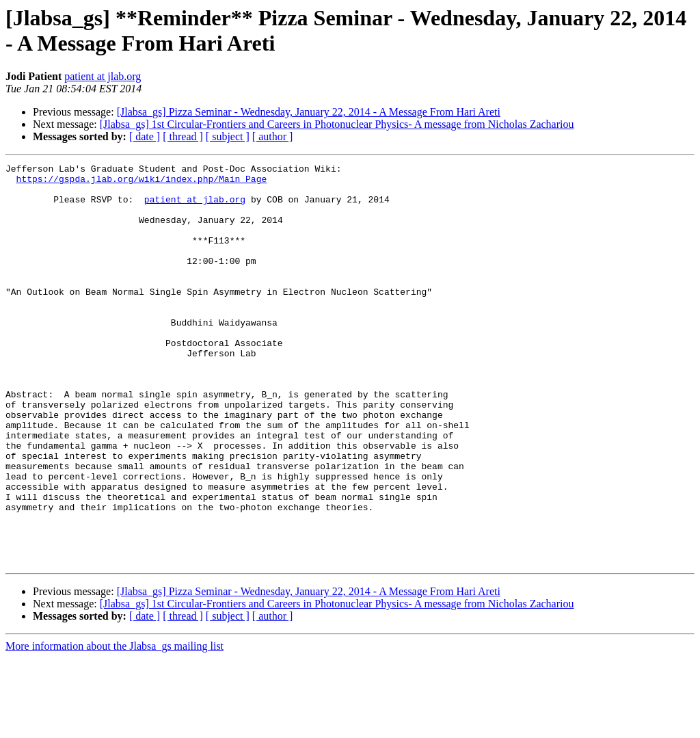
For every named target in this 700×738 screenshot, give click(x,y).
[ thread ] (183, 136)
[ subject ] (228, 136)
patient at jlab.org (103, 76)
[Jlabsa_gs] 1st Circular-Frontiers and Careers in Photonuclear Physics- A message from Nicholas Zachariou (337, 124)
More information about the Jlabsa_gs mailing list (115, 726)
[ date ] (145, 136)
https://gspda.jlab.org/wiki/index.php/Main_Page (142, 183)
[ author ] (273, 136)
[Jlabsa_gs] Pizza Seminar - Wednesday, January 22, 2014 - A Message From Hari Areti (309, 112)
